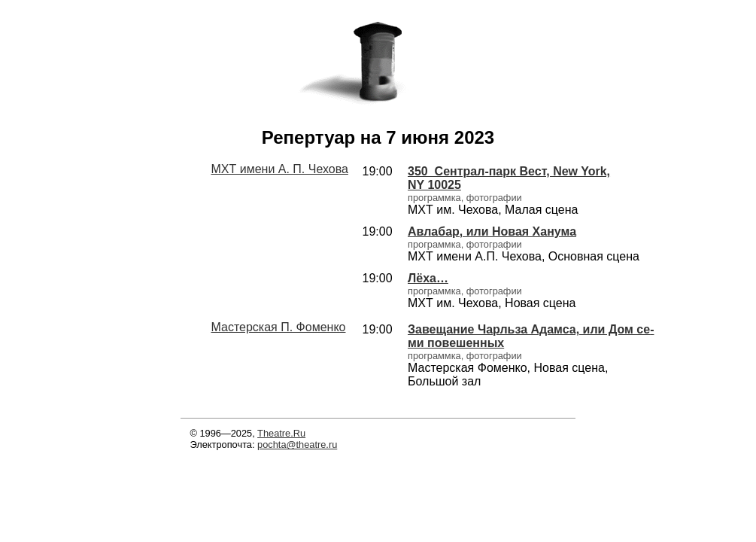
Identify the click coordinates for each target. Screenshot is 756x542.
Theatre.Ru (281, 433)
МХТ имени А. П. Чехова (280, 169)
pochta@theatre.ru (297, 445)
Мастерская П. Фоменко (279, 327)
